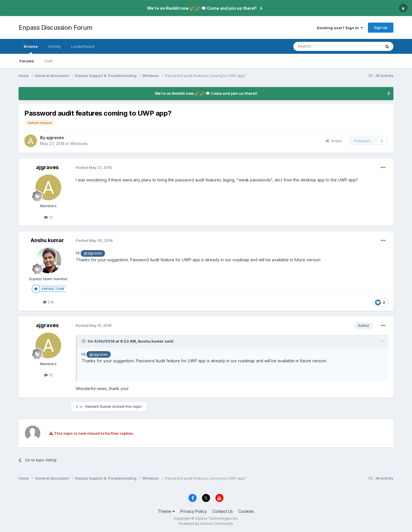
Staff (48, 61)
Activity (55, 46)
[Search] (322, 46)
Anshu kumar (47, 240)
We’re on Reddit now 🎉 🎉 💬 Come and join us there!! (202, 8)
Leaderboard (83, 46)
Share (334, 141)
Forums (27, 61)
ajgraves (55, 138)
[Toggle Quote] (84, 341)
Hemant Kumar (98, 406)
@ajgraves (93, 253)
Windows (79, 144)
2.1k (48, 302)
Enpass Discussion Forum (56, 27)
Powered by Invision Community (206, 524)
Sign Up (381, 27)
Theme (166, 511)
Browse (31, 49)
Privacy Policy (194, 511)
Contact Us (223, 511)
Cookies (246, 511)
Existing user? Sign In (340, 28)
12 (48, 217)
